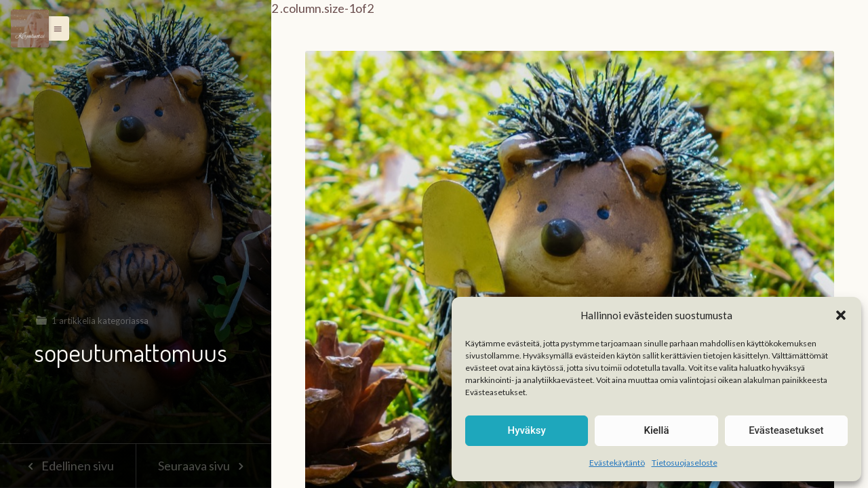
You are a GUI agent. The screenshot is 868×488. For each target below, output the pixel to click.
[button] (841, 315)
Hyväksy (527, 430)
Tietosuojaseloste (685, 463)
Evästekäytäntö (617, 463)
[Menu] (30, 28)
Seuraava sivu (203, 466)
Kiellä (656, 430)
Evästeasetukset (786, 430)
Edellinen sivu (67, 466)
